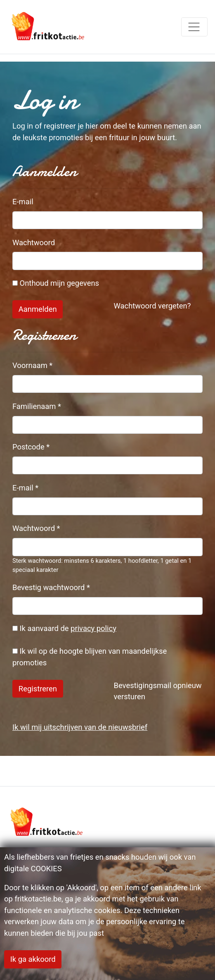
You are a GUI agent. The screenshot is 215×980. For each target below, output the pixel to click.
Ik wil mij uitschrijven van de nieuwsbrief (80, 727)
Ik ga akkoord (33, 959)
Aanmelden (38, 309)
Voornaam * (32, 365)
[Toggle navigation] (194, 27)
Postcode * (31, 447)
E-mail (23, 202)
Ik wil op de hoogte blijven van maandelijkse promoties (90, 657)
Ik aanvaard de (64, 628)
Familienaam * (37, 406)
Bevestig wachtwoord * (51, 587)
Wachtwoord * (36, 528)
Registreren (38, 689)
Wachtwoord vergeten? (152, 306)
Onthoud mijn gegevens (56, 283)
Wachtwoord (34, 243)
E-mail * (25, 488)
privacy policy (93, 628)
